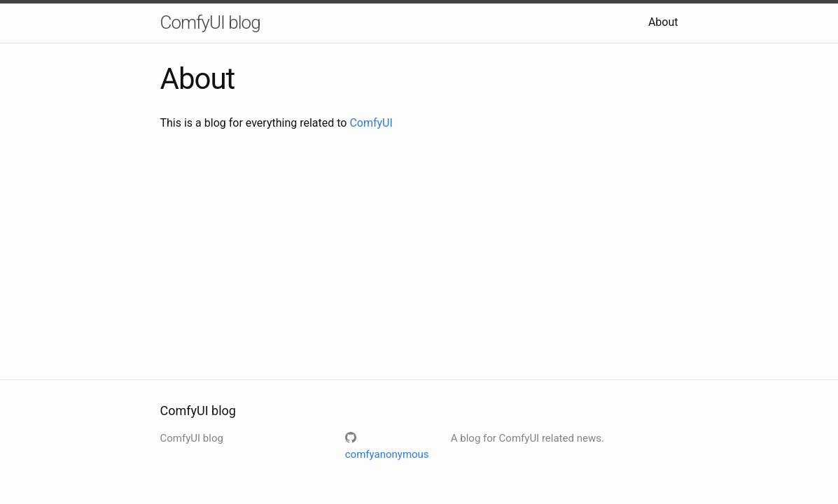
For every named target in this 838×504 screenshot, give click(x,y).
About (663, 22)
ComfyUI (371, 123)
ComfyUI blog (210, 22)
